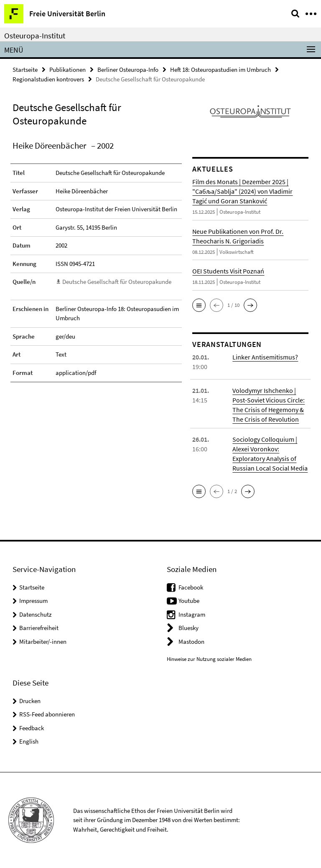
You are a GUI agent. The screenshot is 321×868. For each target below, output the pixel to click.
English (29, 741)
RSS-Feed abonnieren (47, 714)
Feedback (32, 728)
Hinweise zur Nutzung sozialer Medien (209, 659)
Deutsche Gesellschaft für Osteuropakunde (117, 282)
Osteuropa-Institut (35, 35)
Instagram (192, 614)
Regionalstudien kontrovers (48, 79)
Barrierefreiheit (39, 628)
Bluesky (189, 628)
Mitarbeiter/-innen (43, 642)
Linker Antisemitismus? (265, 357)
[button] (199, 305)
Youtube (189, 601)
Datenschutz (35, 614)
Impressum (33, 601)
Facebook (191, 587)
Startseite (25, 70)
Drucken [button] (30, 701)
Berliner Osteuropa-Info (128, 70)
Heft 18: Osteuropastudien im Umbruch (220, 70)
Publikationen (68, 70)
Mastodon (191, 642)
